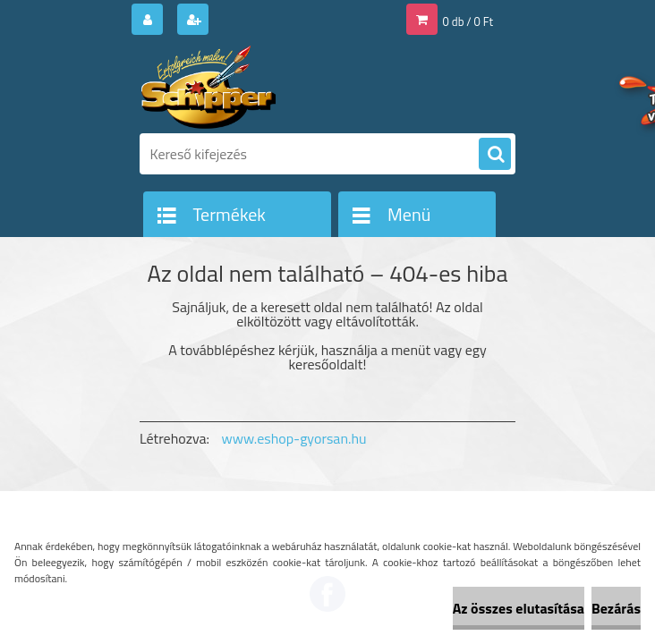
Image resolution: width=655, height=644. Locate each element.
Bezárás (616, 608)
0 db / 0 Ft (468, 21)
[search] (495, 155)
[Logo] (263, 87)
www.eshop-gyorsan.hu (294, 438)
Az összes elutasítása (519, 608)
